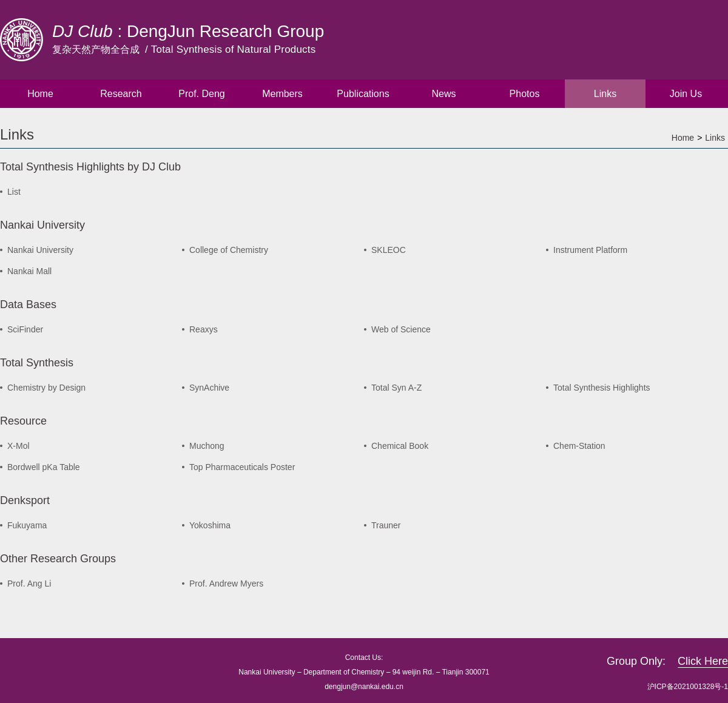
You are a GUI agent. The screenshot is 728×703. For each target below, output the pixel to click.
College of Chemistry (229, 250)
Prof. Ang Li (29, 584)
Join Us (686, 94)
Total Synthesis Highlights (602, 388)
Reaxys (204, 329)
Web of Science (401, 329)
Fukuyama (27, 525)
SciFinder (25, 329)
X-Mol (19, 446)
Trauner (386, 525)
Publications (363, 94)
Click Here (703, 661)
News (443, 94)
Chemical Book (400, 446)
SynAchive (209, 388)
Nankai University (40, 250)
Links (605, 94)
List (14, 192)
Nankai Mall (29, 271)
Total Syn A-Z (396, 388)
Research (121, 94)
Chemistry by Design (46, 388)
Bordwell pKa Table (44, 467)
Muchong (207, 446)
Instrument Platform (590, 250)
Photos (525, 94)
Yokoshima (210, 525)
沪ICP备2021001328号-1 (688, 687)
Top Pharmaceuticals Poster (242, 467)
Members (282, 94)
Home (40, 94)
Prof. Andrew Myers (226, 584)
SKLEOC (389, 250)
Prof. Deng (201, 94)
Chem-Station (579, 446)
